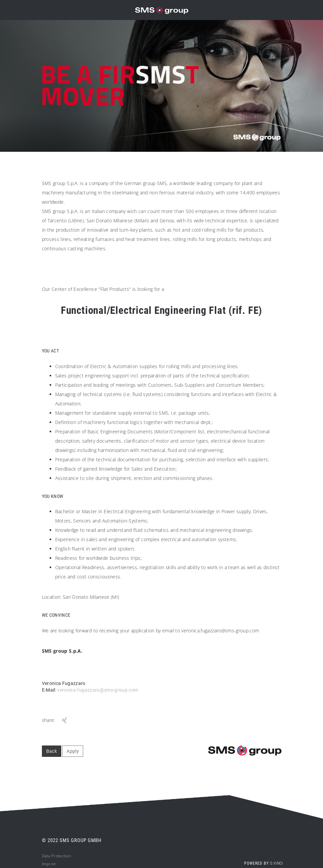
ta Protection (59, 856)
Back (52, 751)
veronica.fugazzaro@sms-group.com (98, 690)
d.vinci (276, 863)
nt (54, 864)
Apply (73, 751)
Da (44, 856)
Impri (47, 864)
